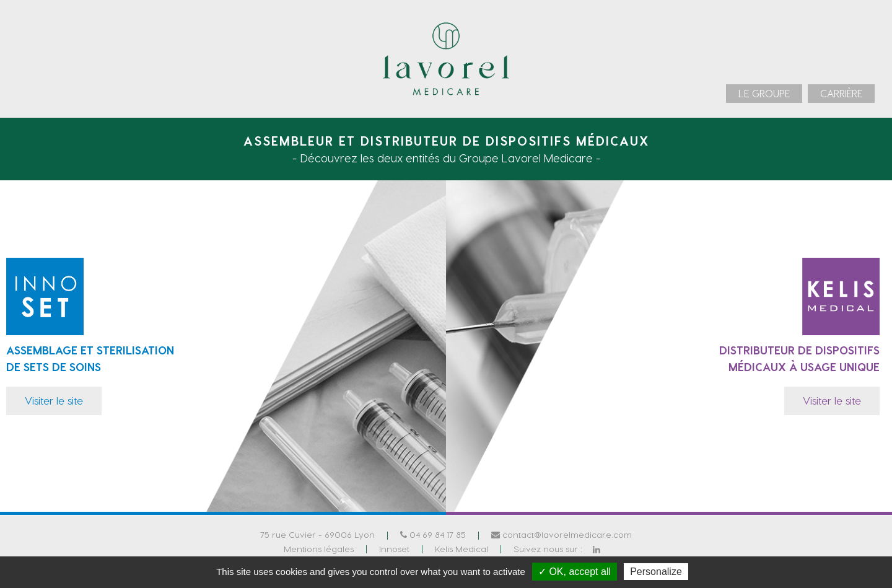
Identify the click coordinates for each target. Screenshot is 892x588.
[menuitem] (764, 94)
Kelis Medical (461, 548)
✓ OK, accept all (575, 572)
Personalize (656, 572)
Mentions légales (319, 548)
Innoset (394, 548)
